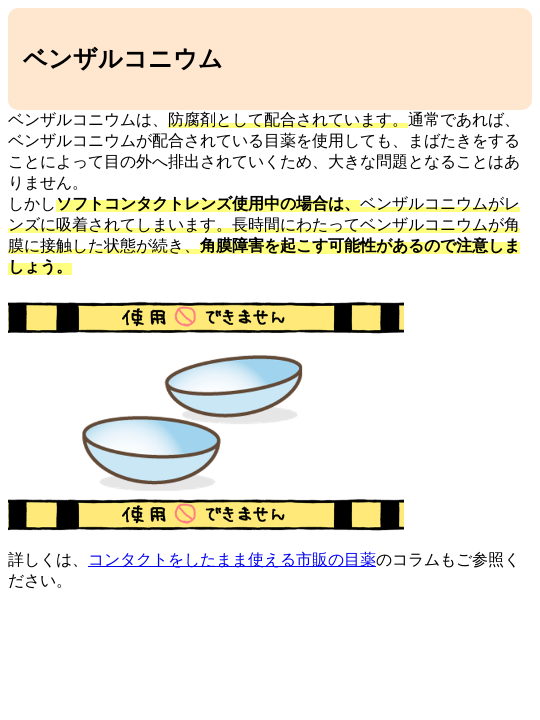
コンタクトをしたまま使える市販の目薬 (232, 559)
